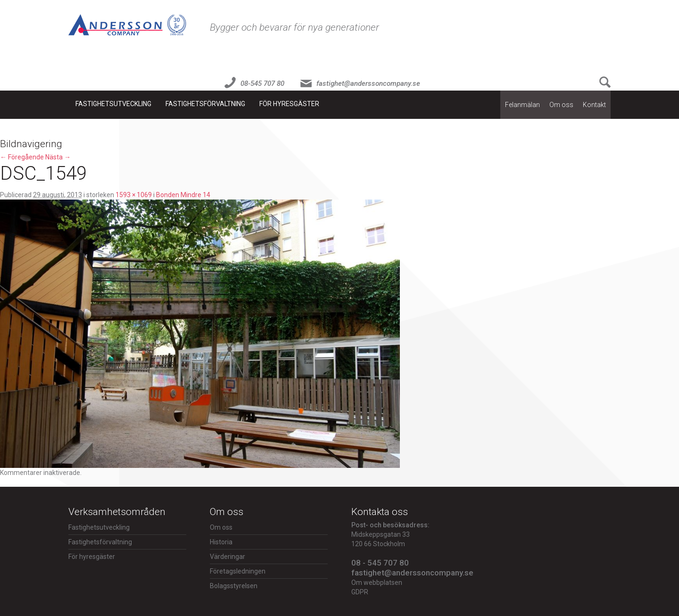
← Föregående (22, 157)
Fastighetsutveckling (113, 104)
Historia (221, 542)
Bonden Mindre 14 (183, 195)
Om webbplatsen (377, 583)
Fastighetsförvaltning (205, 104)
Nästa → (58, 157)
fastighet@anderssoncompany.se (368, 83)
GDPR (360, 592)
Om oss (561, 105)
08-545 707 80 (262, 83)
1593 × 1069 (134, 195)
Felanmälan (522, 105)
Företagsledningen (238, 571)
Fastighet (127, 25)
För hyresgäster (289, 104)
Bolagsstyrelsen (234, 586)
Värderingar (228, 557)
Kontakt (594, 105)
